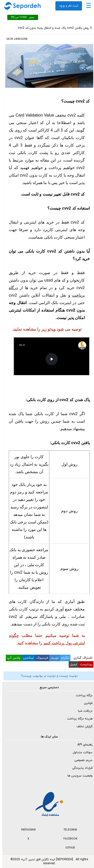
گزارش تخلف (82, 726)
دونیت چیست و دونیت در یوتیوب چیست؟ (47, 676)
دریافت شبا (83, 711)
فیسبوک (40, 658)
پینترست (84, 664)
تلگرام (63, 658)
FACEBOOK (68, 839)
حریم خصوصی (81, 760)
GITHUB (68, 848)
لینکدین (26, 658)
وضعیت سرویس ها (78, 776)
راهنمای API (83, 745)
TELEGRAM (68, 830)
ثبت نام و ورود (66, 6)
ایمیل (71, 664)
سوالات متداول (80, 752)
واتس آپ (11, 658)
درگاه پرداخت (82, 695)
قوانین (86, 703)
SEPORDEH (62, 859)
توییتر (52, 658)
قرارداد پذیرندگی (80, 768)
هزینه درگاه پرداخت (78, 719)
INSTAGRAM (26, 830)
